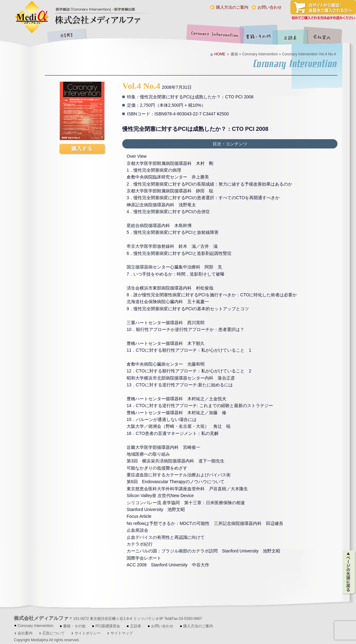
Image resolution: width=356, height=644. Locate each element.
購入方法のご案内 (232, 7)
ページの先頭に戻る (349, 572)
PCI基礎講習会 (108, 626)
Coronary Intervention (214, 36)
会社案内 (327, 36)
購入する (82, 149)
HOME (67, 36)
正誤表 (291, 36)
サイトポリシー (88, 633)
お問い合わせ (270, 7)
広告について (54, 633)
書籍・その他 (258, 36)
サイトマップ (122, 633)
